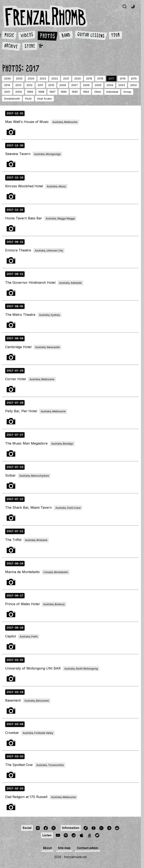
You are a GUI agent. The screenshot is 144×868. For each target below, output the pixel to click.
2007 (74, 85)
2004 (110, 85)
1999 (30, 92)
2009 (63, 85)
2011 (40, 85)
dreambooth (12, 99)
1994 (86, 92)
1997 (52, 92)
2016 (123, 79)
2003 (122, 85)
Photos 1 (11, 132)
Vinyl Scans (44, 99)
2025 (19, 79)
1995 (75, 92)
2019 (89, 79)
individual (112, 92)
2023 (43, 79)
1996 (64, 92)
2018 (100, 79)
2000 (19, 92)
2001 (7, 92)
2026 (7, 79)
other (98, 92)
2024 (31, 79)
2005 (98, 85)
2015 (134, 79)
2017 (111, 79)
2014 (7, 85)
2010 (51, 85)
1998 (41, 92)
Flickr (28, 99)
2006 (86, 85)
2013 (18, 85)
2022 (55, 79)
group (127, 92)
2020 (78, 79)
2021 (66, 79)
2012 (29, 85)
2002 (133, 85)
